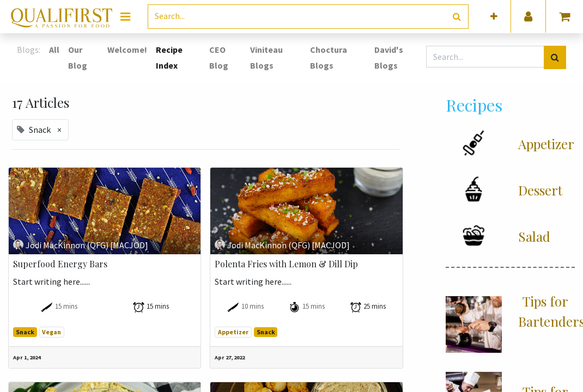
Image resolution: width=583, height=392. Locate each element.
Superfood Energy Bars (60, 264)
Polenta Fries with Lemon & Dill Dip (286, 264)
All (54, 50)
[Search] (457, 17)
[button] (494, 17)
